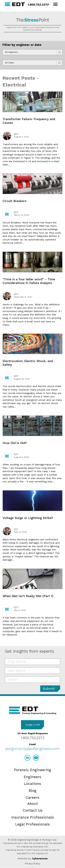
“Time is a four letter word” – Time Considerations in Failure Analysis (29, 281)
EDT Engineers (33, 710)
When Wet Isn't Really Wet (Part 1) (28, 596)
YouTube (36, 758)
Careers (32, 797)
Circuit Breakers (14, 201)
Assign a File (33, 725)
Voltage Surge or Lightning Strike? (28, 518)
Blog (33, 791)
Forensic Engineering (33, 770)
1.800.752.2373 (38, 5)
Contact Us (33, 810)
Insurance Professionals (33, 817)
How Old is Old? (15, 443)
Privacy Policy (32, 863)
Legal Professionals (32, 824)
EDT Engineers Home (15, 4)
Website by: (33, 858)
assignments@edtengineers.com (32, 749)
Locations (32, 784)
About (32, 804)
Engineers (32, 777)
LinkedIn (27, 758)
